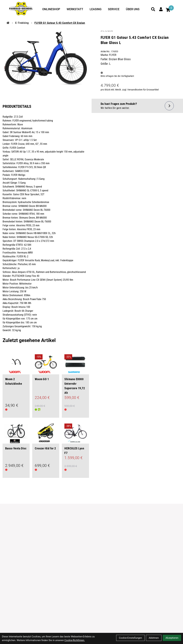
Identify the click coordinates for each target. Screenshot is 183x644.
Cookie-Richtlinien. (75, 640)
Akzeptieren (172, 638)
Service (114, 9)
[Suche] (153, 9)
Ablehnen (154, 638)
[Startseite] (8, 23)
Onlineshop (51, 9)
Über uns (133, 9)
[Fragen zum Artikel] (137, 106)
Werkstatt (75, 9)
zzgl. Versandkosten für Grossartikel (140, 90)
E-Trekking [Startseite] (22, 23)
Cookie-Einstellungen (130, 638)
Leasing (96, 9)
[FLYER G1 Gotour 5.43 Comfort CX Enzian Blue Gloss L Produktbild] (46, 60)
